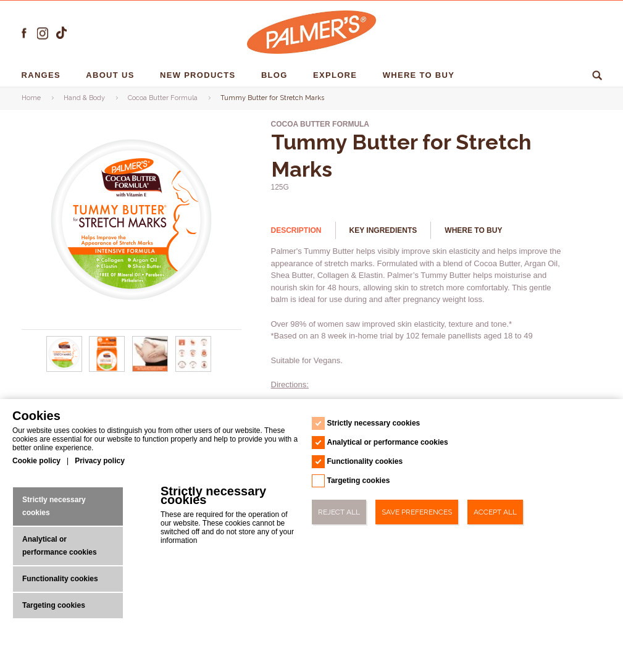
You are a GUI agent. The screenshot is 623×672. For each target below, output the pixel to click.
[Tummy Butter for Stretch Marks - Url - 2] (150, 369)
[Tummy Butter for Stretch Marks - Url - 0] (64, 369)
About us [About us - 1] (111, 75)
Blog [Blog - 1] (276, 75)
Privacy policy (100, 461)
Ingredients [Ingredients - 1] (513, 75)
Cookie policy (36, 461)
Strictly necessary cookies (54, 506)
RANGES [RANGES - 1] (43, 75)
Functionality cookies (60, 579)
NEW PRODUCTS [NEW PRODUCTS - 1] (199, 75)
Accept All (495, 512)
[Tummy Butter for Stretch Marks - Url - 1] (107, 369)
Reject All (339, 512)
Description (296, 230)
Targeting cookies (54, 605)
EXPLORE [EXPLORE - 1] (337, 75)
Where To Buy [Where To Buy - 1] (420, 75)
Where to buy (473, 230)
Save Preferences (417, 512)
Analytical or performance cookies (60, 546)
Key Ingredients (383, 230)
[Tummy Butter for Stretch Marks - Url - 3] (193, 369)
